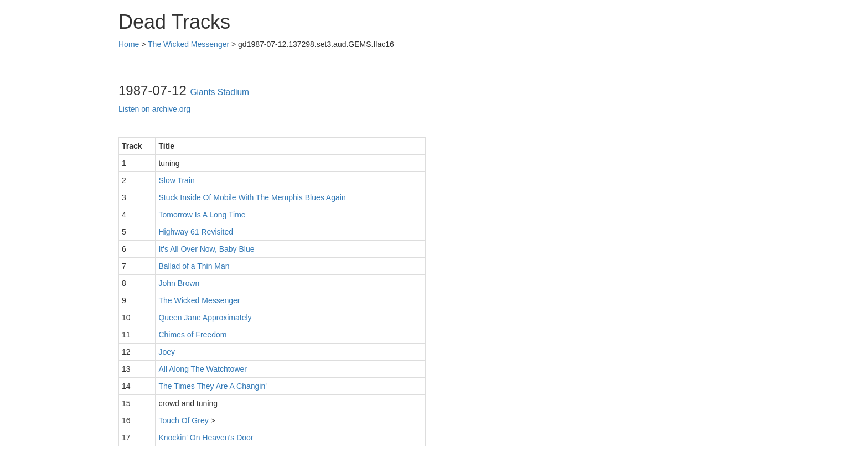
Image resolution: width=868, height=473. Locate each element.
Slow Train (176, 180)
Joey (167, 352)
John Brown (179, 283)
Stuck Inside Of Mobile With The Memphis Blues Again (252, 197)
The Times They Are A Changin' (212, 386)
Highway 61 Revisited (196, 232)
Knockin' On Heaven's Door (206, 438)
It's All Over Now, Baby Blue (206, 249)
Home (129, 44)
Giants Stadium (219, 92)
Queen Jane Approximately (205, 318)
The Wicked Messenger (188, 44)
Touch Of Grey (183, 420)
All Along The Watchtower (203, 369)
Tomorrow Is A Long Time (202, 215)
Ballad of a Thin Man (194, 266)
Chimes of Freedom (192, 335)
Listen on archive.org (154, 109)
